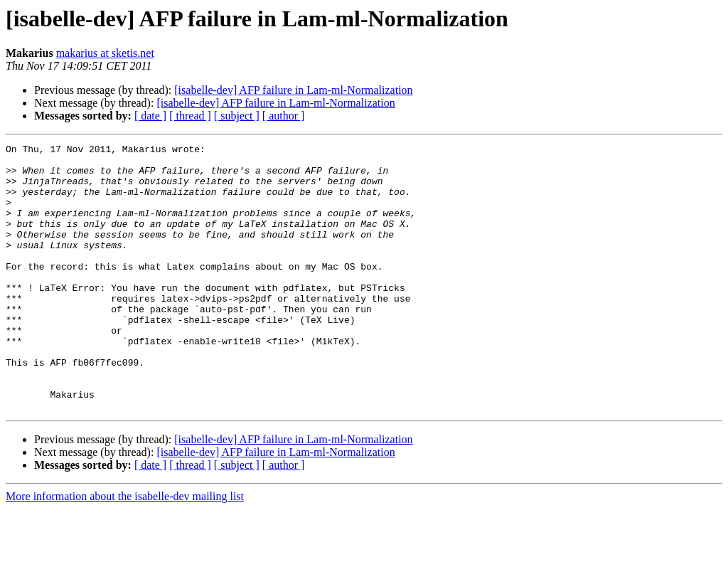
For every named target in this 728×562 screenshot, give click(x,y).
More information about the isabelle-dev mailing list (125, 550)
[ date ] (150, 116)
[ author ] (284, 116)
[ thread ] (190, 116)
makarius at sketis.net (105, 53)
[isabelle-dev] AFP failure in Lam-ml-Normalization (293, 90)
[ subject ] (237, 116)
